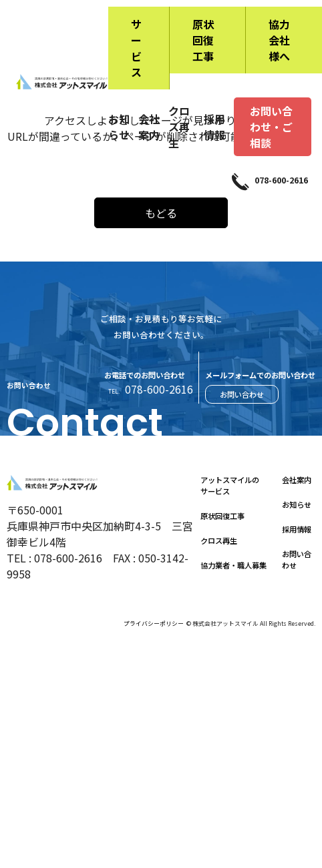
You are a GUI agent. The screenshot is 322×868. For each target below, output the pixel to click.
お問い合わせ (242, 394)
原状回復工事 (203, 40)
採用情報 (214, 127)
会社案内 (149, 127)
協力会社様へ (279, 40)
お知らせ (119, 127)
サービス (136, 48)
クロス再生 (179, 127)
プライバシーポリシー (154, 623)
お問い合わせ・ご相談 (271, 127)
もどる (161, 213)
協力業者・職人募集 (233, 565)
